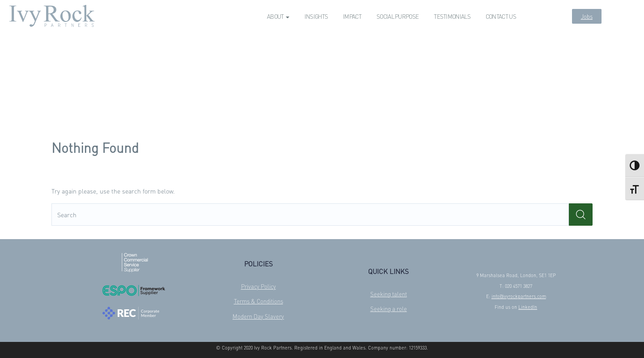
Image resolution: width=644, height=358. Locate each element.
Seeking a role (389, 309)
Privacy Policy (258, 286)
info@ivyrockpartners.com (519, 296)
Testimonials (452, 16)
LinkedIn (528, 307)
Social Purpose (398, 16)
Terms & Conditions (258, 301)
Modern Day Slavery (258, 316)
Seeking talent (389, 294)
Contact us (501, 16)
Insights (316, 16)
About (278, 16)
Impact (352, 16)
